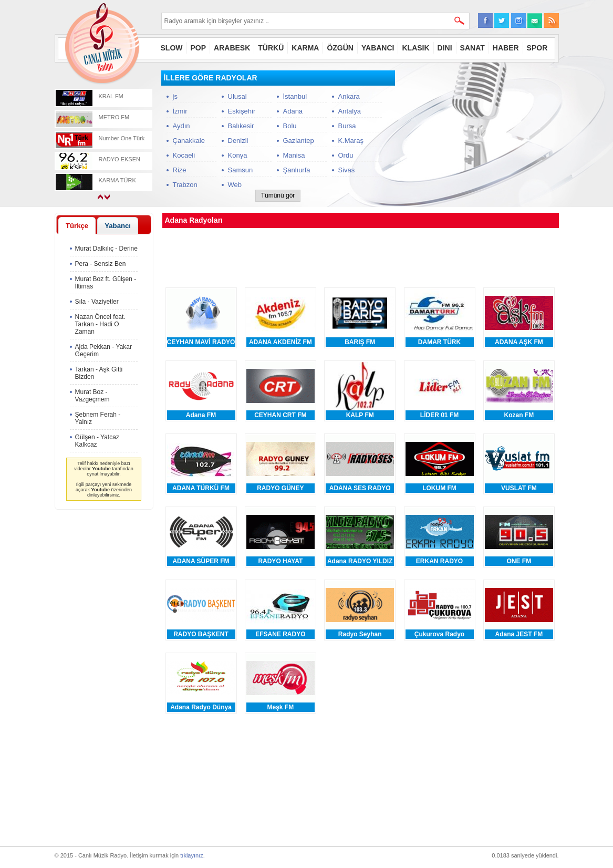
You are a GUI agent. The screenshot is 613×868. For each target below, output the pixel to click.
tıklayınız (191, 855)
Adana (293, 111)
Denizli (238, 141)
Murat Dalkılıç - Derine (106, 249)
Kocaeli (184, 155)
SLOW (172, 48)
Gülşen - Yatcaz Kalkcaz (97, 441)
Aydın (181, 126)
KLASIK (415, 48)
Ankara (349, 96)
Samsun (241, 170)
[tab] (77, 225)
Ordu (346, 155)
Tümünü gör (278, 195)
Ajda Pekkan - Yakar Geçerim (103, 350)
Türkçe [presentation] (77, 226)
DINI (445, 48)
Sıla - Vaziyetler (97, 302)
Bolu (290, 126)
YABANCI (378, 48)
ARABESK (232, 48)
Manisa (294, 155)
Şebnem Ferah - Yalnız (98, 418)
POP (199, 48)
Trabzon (185, 185)
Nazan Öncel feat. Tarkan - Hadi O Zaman (100, 324)
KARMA (305, 48)
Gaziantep (299, 141)
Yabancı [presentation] (118, 226)
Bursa (347, 126)
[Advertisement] (480, 136)
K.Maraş (351, 141)
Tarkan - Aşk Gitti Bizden (99, 373)
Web (235, 185)
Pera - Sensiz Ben (101, 264)
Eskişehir (242, 111)
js (175, 96)
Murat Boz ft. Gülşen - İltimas (106, 283)
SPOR (537, 48)
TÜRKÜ (271, 48)
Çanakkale (189, 141)
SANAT (472, 48)
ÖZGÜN (340, 48)
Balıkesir (241, 126)
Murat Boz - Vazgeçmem (92, 396)
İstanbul (295, 96)
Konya (238, 155)
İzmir (180, 111)
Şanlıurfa (297, 170)
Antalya (350, 111)
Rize (180, 170)
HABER (506, 48)
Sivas (347, 170)
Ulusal (237, 96)
